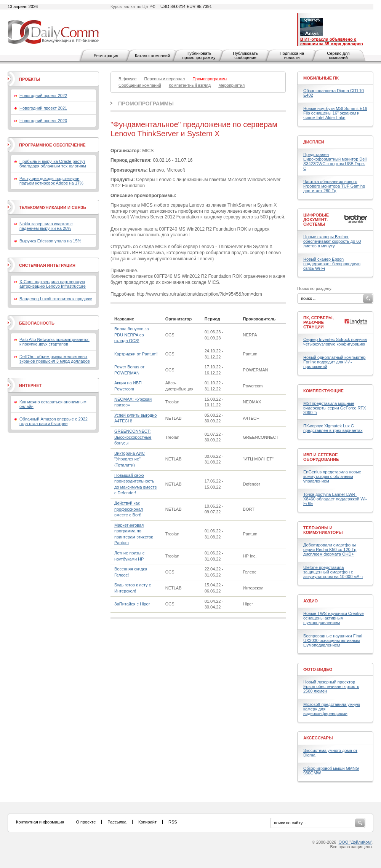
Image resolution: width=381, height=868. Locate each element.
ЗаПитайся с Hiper (132, 604)
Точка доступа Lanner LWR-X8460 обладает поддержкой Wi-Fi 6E (335, 499)
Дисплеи (314, 142)
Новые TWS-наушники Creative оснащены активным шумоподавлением (334, 618)
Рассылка (117, 822)
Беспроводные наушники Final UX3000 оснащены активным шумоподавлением (333, 640)
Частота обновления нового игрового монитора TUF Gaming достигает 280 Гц (334, 186)
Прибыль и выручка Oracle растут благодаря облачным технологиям (53, 164)
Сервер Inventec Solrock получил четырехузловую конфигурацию (335, 342)
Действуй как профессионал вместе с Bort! (129, 509)
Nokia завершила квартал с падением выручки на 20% (46, 226)
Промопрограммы (146, 104)
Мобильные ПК (321, 78)
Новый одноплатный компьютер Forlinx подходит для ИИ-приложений (334, 362)
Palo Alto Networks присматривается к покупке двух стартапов (54, 342)
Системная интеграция (47, 265)
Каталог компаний (152, 56)
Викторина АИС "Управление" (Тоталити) (130, 459)
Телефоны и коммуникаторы (323, 530)
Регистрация (106, 56)
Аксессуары (318, 738)
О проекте (86, 822)
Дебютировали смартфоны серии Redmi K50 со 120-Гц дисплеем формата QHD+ (330, 549)
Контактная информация (40, 822)
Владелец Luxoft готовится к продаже (56, 299)
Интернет (30, 385)
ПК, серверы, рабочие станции (319, 322)
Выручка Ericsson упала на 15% (50, 241)
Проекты (30, 79)
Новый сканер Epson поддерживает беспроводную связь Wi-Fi (332, 264)
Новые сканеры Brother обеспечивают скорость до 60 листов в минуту (332, 241)
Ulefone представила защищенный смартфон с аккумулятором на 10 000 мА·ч (333, 572)
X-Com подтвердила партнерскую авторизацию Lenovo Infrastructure (53, 284)
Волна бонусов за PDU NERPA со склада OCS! (132, 335)
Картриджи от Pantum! (136, 354)
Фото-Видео (318, 669)
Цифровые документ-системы (316, 220)
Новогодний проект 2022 (43, 96)
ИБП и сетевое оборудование (321, 457)
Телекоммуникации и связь (53, 207)
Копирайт (147, 822)
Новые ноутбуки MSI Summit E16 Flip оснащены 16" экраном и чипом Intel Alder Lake (335, 113)
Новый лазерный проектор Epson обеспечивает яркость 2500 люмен (331, 686)
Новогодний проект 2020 (43, 121)
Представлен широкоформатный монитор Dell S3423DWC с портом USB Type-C (335, 161)
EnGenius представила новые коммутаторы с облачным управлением (332, 476)
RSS (173, 822)
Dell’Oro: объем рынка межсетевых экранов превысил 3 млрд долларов (55, 359)
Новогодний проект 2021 (43, 108)
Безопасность (37, 323)
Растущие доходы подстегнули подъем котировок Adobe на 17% (51, 181)
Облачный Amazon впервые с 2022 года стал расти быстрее (54, 421)
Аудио (311, 601)
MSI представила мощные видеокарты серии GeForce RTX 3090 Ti (335, 408)
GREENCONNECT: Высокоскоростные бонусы (133, 437)
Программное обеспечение (52, 145)
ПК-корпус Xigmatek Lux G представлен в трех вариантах (333, 428)
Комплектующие (323, 391)
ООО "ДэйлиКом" (355, 842)
